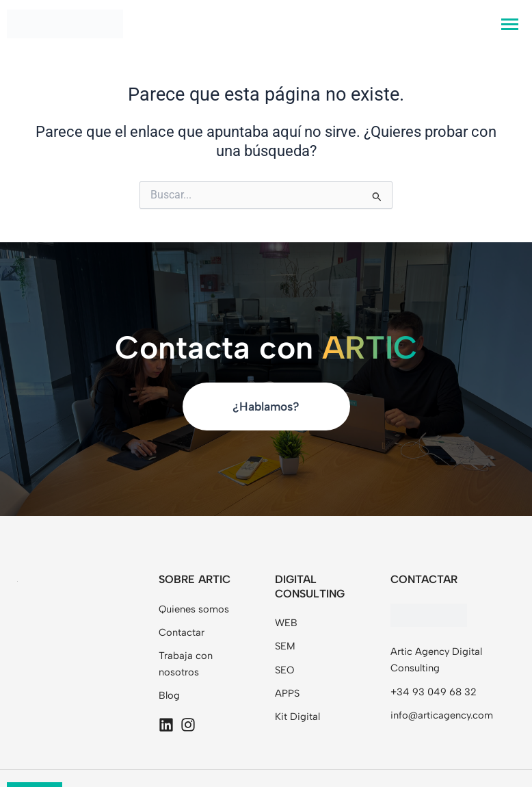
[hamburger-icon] (510, 24)
